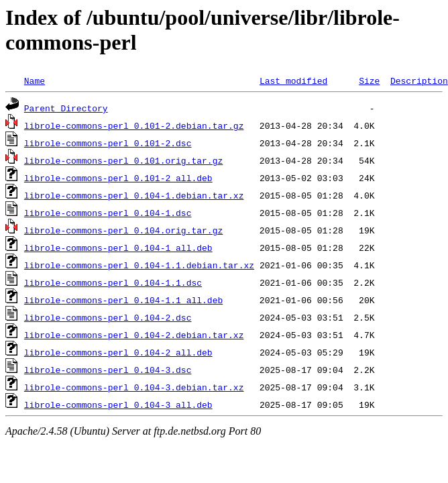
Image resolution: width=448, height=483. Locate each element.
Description (419, 80)
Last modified (293, 80)
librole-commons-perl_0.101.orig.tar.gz (123, 160)
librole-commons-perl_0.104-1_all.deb (118, 248)
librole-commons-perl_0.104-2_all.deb (118, 352)
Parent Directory (66, 108)
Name (35, 80)
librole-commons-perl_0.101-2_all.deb (118, 178)
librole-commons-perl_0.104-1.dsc (108, 213)
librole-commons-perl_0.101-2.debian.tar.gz (134, 125)
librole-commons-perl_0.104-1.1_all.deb (123, 300)
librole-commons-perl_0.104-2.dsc (108, 317)
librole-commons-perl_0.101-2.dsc (108, 143)
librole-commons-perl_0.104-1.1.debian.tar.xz (139, 265)
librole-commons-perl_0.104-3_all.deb (118, 405)
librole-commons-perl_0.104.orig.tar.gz (123, 230)
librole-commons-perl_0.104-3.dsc (108, 370)
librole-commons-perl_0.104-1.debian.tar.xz (134, 195)
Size (369, 80)
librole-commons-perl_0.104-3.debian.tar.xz (134, 387)
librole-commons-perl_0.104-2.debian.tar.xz (134, 335)
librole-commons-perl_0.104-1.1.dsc (113, 282)
